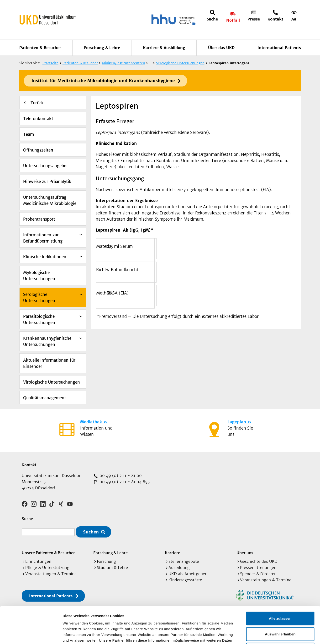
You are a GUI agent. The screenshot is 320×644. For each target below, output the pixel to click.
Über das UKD (221, 48)
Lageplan (237, 422)
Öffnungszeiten (38, 150)
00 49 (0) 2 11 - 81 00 (120, 476)
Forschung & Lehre (102, 48)
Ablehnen (280, 613)
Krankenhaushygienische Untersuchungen (47, 341)
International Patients (279, 48)
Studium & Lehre (112, 568)
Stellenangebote (184, 561)
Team (29, 134)
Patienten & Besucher (40, 48)
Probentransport (39, 219)
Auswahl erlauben (280, 597)
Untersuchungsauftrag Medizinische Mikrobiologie (50, 200)
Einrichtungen (38, 561)
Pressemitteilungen (258, 568)
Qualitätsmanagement (45, 398)
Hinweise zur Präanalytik (47, 182)
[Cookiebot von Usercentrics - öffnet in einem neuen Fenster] (31, 635)
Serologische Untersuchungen (39, 298)
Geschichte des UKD (259, 561)
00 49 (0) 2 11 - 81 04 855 (124, 482)
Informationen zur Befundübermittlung (43, 238)
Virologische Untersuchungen (52, 382)
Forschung (106, 561)
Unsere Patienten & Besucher (48, 553)
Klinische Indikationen (45, 257)
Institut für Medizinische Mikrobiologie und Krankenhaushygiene (103, 81)
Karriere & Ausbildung (164, 48)
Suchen (91, 532)
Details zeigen (254, 635)
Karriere (173, 553)
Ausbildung (179, 568)
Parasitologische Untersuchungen (39, 319)
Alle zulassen (280, 581)
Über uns (245, 553)
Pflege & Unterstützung (47, 568)
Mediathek (91, 422)
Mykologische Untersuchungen (39, 276)
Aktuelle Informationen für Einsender (49, 363)
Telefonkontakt (38, 119)
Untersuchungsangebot (46, 166)
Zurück (37, 103)
